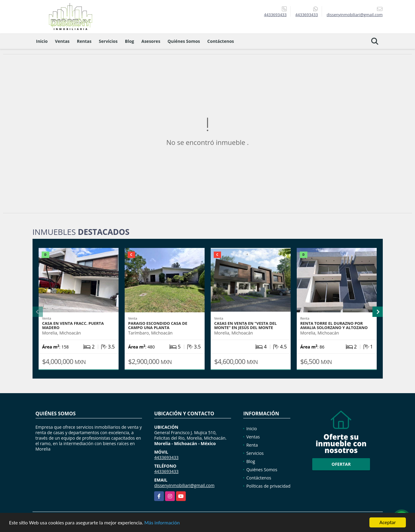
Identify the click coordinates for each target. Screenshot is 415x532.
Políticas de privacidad (268, 486)
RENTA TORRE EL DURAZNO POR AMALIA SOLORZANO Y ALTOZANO (334, 325)
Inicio (42, 41)
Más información (162, 523)
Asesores (151, 41)
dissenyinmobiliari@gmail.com (184, 485)
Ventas (62, 41)
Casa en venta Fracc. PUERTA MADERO (73, 325)
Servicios (108, 41)
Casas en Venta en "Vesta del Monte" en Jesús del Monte (246, 325)
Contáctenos (221, 41)
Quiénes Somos (184, 41)
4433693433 (275, 15)
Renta (252, 445)
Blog (130, 41)
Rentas (84, 41)
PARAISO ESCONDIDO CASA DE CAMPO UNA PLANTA (158, 325)
